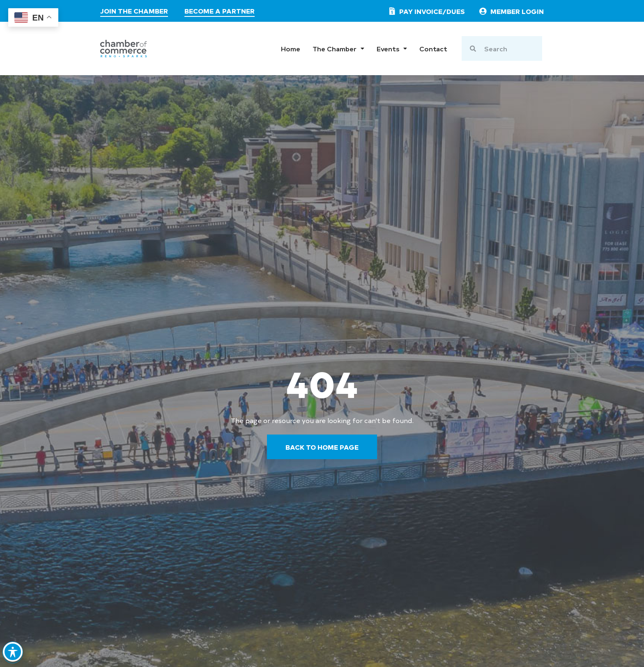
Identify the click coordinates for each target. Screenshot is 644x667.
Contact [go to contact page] (433, 48)
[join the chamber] (134, 12)
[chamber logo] (124, 49)
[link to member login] (511, 11)
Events (392, 48)
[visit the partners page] (220, 12)
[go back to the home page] (322, 447)
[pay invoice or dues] (425, 11)
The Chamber (338, 48)
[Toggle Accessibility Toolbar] (13, 649)
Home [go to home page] (291, 48)
